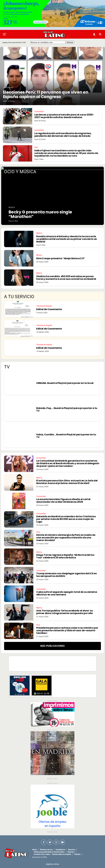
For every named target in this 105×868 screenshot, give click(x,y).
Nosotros (72, 850)
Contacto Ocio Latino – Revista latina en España (52, 854)
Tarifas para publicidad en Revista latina (49, 852)
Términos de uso (46, 850)
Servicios (71, 852)
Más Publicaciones (53, 646)
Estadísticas (60, 850)
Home (34, 850)
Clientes (77, 854)
